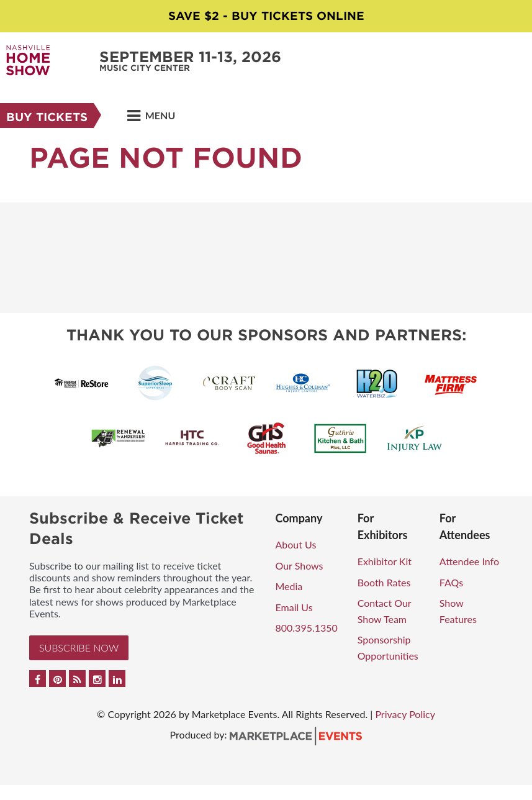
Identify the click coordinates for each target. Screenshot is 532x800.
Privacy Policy (405, 714)
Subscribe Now (79, 648)
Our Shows (300, 566)
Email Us (294, 607)
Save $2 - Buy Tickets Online (266, 16)
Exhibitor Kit (385, 561)
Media (289, 586)
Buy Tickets (47, 117)
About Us (296, 544)
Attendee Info (469, 561)
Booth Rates (384, 582)
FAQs (451, 582)
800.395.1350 (307, 628)
